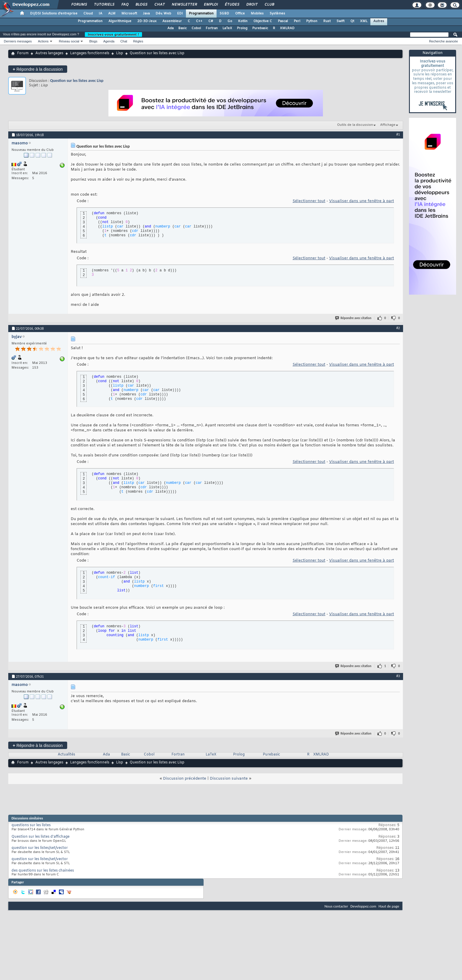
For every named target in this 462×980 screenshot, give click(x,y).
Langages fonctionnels (90, 53)
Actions (43, 41)
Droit (252, 5)
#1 (398, 134)
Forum (23, 53)
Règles (138, 41)
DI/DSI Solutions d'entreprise (54, 14)
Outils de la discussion (355, 125)
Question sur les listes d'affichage (41, 837)
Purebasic (260, 28)
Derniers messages (18, 41)
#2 (398, 328)
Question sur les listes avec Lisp (77, 81)
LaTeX (227, 28)
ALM (112, 14)
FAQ (125, 5)
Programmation (201, 14)
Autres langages (49, 53)
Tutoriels (104, 5)
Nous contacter (336, 906)
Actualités (66, 755)
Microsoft (129, 14)
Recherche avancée (443, 41)
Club (269, 5)
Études (232, 5)
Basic (183, 28)
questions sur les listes (31, 825)
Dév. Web (163, 14)
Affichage (388, 125)
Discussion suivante (229, 779)
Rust (327, 21)
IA (100, 14)
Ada (170, 28)
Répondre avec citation (354, 318)
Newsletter (184, 5)
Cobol (196, 28)
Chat (159, 5)
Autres (379, 21)
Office (240, 14)
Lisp (120, 53)
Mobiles (257, 14)
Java (146, 14)
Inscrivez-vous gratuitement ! (113, 34)
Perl (297, 21)
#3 (398, 676)
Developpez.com (363, 906)
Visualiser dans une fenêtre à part (362, 201)
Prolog (242, 28)
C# (211, 21)
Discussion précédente (185, 779)
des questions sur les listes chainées (43, 871)
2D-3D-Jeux (147, 21)
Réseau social (69, 41)
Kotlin (243, 21)
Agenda (109, 41)
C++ (199, 21)
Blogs (141, 5)
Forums (79, 5)
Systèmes (277, 14)
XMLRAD (287, 28)
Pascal (283, 21)
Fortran (212, 28)
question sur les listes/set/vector (40, 848)
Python (312, 21)
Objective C (263, 21)
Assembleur (172, 21)
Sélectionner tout (309, 201)
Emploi (211, 5)
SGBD (224, 14)
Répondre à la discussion (38, 69)
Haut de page (389, 906)
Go (230, 21)
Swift (340, 21)
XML (364, 21)
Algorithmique (120, 21)
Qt (352, 21)
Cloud (88, 14)
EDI (180, 14)
